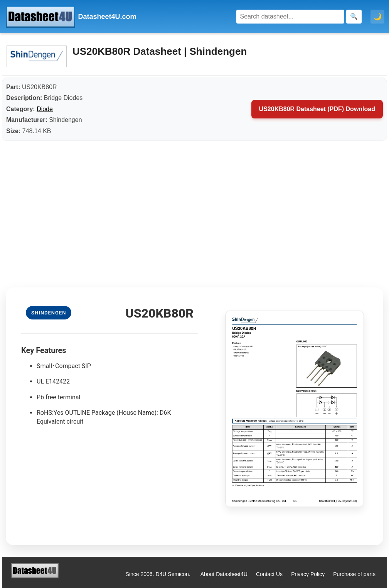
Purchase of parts (354, 574)
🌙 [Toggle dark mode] (377, 17)
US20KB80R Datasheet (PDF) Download (317, 109)
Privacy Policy (308, 574)
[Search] (290, 17)
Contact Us (269, 574)
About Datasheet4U (224, 574)
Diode (45, 109)
